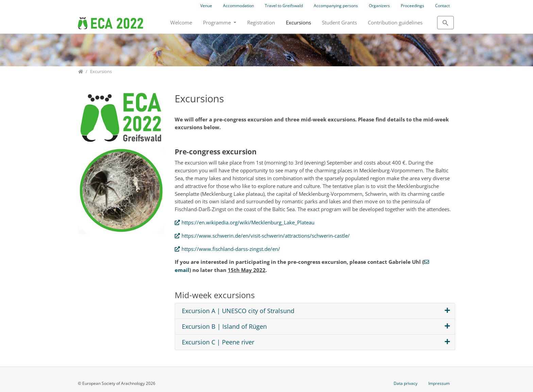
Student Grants (339, 22)
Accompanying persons (336, 6)
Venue (206, 6)
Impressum (439, 383)
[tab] (315, 311)
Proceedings (412, 6)
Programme (218, 22)
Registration (261, 22)
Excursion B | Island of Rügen (224, 327)
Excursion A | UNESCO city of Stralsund (238, 311)
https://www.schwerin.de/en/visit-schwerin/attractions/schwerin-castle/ (266, 236)
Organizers (379, 6)
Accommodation (238, 6)
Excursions (298, 22)
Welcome (181, 22)
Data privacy (406, 383)
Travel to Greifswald (284, 6)
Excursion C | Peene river (218, 342)
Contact (442, 6)
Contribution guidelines (395, 22)
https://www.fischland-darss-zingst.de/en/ (231, 249)
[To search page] (445, 22)
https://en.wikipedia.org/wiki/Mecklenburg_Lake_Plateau (248, 222)
